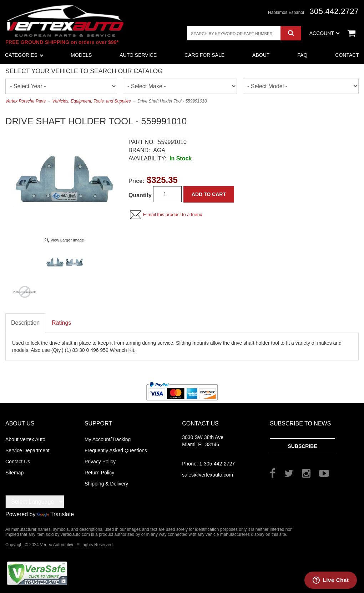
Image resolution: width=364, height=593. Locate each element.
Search (291, 33)
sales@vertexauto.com (208, 475)
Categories (24, 55)
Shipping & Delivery (106, 484)
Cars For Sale (204, 55)
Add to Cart (209, 194)
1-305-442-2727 (208, 464)
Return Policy (99, 473)
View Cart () (352, 33)
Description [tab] (25, 323)
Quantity (140, 195)
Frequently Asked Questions (116, 450)
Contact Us (18, 462)
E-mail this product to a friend (172, 215)
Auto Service (138, 55)
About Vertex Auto (25, 439)
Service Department (27, 450)
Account (325, 33)
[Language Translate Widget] (35, 502)
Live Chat (336, 580)
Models (81, 55)
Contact (347, 55)
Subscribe (302, 446)
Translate (55, 514)
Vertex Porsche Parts (26, 101)
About (261, 55)
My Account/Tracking (108, 439)
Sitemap (14, 473)
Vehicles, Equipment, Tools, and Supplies (92, 101)
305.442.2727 (334, 11)
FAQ (302, 55)
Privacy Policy (100, 462)
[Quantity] (167, 194)
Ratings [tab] (61, 323)
